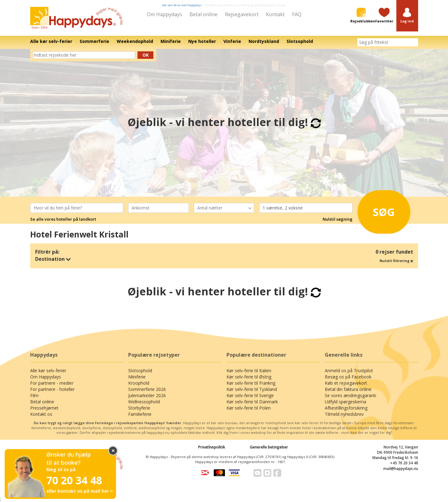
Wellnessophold (144, 402)
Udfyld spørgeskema (345, 402)
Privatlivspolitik (212, 447)
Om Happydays (164, 14)
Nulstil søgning (338, 219)
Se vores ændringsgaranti (350, 395)
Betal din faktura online (348, 389)
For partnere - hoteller (52, 389)
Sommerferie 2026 (147, 389)
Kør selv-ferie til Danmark (252, 402)
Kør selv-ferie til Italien (249, 371)
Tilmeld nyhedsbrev (344, 414)
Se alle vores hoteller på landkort (63, 219)
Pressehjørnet (44, 408)
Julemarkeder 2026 (147, 395)
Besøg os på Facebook (348, 377)
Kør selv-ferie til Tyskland (252, 389)
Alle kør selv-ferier (48, 371)
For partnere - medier (52, 383)
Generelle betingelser (269, 447)
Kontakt (275, 14)
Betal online (203, 14)
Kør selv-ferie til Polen (249, 408)
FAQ (297, 14)
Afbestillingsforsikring (346, 408)
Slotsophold (140, 371)
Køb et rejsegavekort (346, 383)
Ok (146, 55)
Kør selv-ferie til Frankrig (251, 383)
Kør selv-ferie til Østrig (249, 377)
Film (34, 395)
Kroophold (139, 383)
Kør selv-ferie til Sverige (250, 395)
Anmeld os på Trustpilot (349, 371)
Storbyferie (139, 408)
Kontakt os (41, 414)
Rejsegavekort (242, 14)
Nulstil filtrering (396, 261)
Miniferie (137, 377)
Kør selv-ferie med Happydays (182, 5)
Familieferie (140, 414)
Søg (379, 211)
